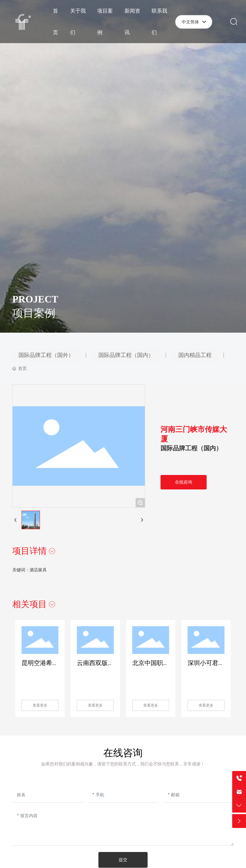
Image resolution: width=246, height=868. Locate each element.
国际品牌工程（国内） (191, 448)
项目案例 (34, 317)
